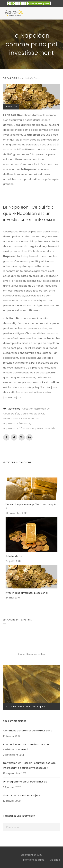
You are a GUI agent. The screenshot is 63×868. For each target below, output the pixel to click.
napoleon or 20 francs (17, 428)
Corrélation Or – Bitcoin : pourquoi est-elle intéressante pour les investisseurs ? (29, 765)
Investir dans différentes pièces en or (27, 593)
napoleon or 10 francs (17, 423)
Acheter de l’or (14, 556)
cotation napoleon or (36, 409)
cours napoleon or (32, 414)
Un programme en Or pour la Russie (25, 782)
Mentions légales (34, 860)
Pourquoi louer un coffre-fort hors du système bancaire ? (26, 747)
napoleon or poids (44, 428)
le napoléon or (13, 418)
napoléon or (31, 418)
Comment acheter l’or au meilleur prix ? (26, 706)
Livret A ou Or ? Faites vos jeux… (22, 795)
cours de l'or (11, 414)
